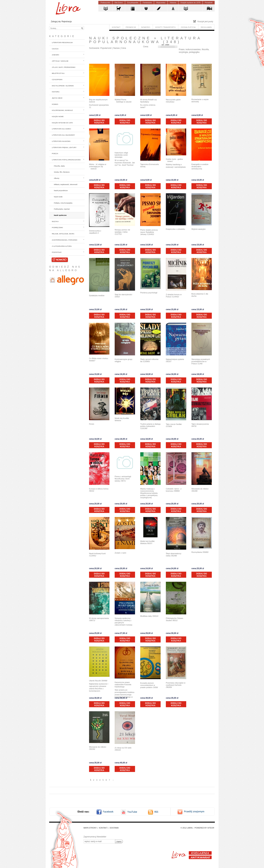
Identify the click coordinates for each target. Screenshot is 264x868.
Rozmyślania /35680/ (200, 552)
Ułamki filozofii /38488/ (98, 681)
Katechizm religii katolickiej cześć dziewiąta (121, 155)
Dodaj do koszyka (99, 122)
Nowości (60, 259)
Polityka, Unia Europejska (63, 203)
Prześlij (193, 812)
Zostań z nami (120, 553)
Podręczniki (57, 227)
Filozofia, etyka (59, 166)
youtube (129, 812)
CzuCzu (55, 49)
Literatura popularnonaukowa (66, 160)
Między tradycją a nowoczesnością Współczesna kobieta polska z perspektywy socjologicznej (149, 493)
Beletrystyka (58, 73)
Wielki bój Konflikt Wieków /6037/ (147, 542)
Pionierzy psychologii (149, 293)
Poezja (55, 153)
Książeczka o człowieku (175, 229)
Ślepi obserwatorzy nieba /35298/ (174, 555)
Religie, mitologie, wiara (63, 234)
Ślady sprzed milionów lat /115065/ (149, 360)
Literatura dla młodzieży (63, 135)
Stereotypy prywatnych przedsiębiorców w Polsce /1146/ (201, 361)
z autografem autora (62, 246)
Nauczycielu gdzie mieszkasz (173, 101)
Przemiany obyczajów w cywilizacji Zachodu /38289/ (176, 685)
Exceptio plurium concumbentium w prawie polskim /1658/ (149, 685)
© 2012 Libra (186, 828)
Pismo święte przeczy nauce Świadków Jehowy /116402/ (149, 232)
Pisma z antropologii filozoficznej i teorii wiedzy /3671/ (123, 479)
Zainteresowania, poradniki (65, 240)
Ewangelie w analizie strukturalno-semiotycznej (200, 167)
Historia (56, 92)
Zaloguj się (56, 22)
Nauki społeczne (60, 215)
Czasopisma (57, 79)
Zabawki (55, 55)
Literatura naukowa (61, 141)
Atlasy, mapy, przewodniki (64, 67)
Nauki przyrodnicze (61, 190)
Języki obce (57, 98)
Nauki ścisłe (58, 197)
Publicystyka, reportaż (62, 209)
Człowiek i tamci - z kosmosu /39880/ (174, 490)
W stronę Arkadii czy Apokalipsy (148, 101)
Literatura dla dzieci (61, 129)
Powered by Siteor (204, 828)
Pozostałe (57, 252)
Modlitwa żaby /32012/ (149, 616)
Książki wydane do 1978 (62, 123)
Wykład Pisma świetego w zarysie (123, 101)
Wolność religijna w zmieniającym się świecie (98, 167)
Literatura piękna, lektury (64, 147)
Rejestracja (67, 22)
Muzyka (55, 221)
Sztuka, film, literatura (62, 172)
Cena (123, 48)
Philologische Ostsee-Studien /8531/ (175, 619)
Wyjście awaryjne (199, 229)
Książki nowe (58, 116)
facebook (107, 812)
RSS (156, 812)
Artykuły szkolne (60, 61)
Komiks (55, 104)
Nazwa (116, 48)
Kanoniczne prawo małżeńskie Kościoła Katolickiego (123, 685)
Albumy (57, 178)
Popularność (106, 48)
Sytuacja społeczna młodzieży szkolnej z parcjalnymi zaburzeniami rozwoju (123, 622)
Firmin (92, 424)
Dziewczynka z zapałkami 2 (95, 232)
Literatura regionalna (62, 42)
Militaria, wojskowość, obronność (66, 184)
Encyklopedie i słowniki (63, 86)
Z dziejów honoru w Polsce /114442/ (174, 296)
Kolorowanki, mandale (62, 110)
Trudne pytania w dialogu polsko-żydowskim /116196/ (150, 426)
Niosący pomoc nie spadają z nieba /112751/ (122, 232)
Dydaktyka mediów (97, 296)
